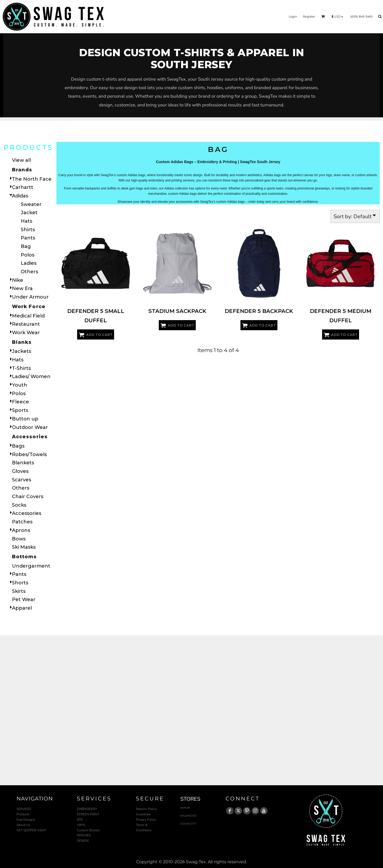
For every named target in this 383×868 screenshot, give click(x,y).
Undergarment (31, 566)
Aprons (21, 530)
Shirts (28, 230)
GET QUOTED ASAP (31, 830)
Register (309, 16)
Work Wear (26, 333)
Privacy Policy (146, 820)
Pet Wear (24, 600)
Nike (18, 280)
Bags (18, 446)
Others (29, 272)
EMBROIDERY (87, 809)
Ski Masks (24, 547)
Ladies (29, 263)
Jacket (29, 213)
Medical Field (28, 316)
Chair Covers (28, 497)
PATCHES (84, 835)
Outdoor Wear (30, 427)
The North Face (32, 179)
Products (23, 814)
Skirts (19, 591)
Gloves (20, 471)
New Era (22, 288)
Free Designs (26, 820)
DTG (80, 820)
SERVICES (24, 809)
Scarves (22, 480)
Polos (28, 255)
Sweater (31, 204)
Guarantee (143, 814)
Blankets (23, 463)
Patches (22, 522)
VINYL (81, 825)
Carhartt (23, 187)
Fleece (20, 402)
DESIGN (83, 841)
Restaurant (26, 324)
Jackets (22, 351)
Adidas (20, 196)
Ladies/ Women (31, 377)
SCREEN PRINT (88, 814)
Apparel (22, 608)
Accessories (27, 513)
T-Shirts (21, 368)
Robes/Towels (29, 454)
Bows (19, 539)
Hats (26, 221)
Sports (20, 410)
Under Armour (30, 297)
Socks (19, 505)
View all (21, 160)
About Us (23, 825)
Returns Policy (146, 809)
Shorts (20, 583)
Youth (20, 385)
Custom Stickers (88, 830)
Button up (25, 419)
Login (293, 16)
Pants (28, 238)
